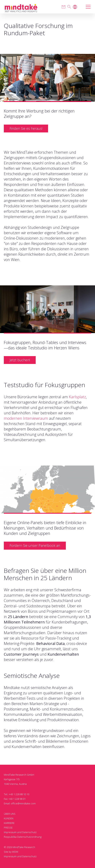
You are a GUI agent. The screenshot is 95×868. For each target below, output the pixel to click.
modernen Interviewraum (26, 418)
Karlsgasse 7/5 (12, 779)
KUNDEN (9, 818)
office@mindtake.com (23, 803)
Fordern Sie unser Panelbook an (35, 545)
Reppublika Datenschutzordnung (23, 837)
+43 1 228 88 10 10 (19, 794)
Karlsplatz (77, 397)
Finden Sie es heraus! (26, 128)
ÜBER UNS (10, 814)
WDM (15, 852)
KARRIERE (9, 823)
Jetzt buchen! (20, 360)
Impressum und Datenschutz (20, 832)
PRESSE (8, 828)
